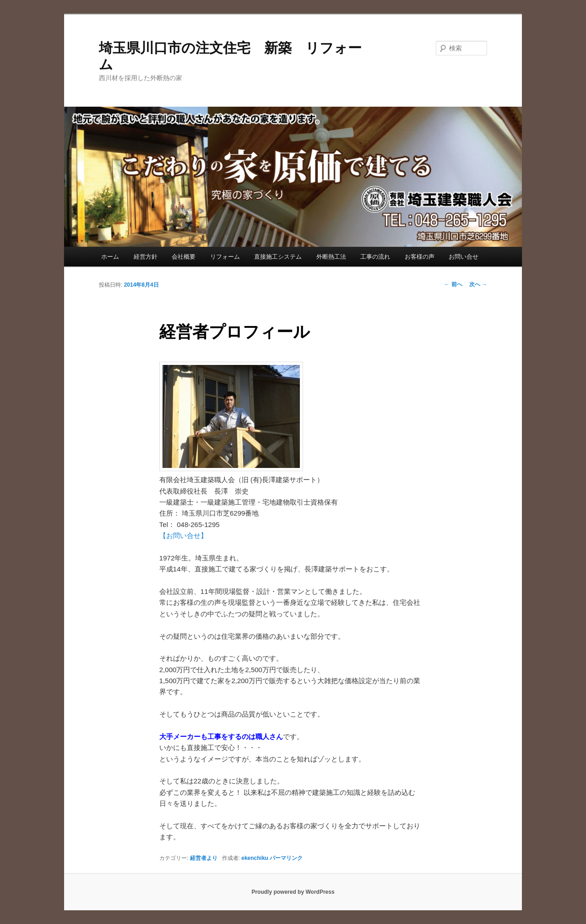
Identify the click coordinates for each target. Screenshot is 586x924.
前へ (453, 284)
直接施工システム (278, 257)
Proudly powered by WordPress (293, 892)
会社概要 (184, 257)
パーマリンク (286, 858)
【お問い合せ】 (183, 535)
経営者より (204, 858)
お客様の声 (420, 257)
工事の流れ (375, 257)
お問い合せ (464, 257)
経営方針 (146, 257)
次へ (478, 284)
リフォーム (225, 257)
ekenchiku (255, 858)
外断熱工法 (331, 257)
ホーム (110, 257)
